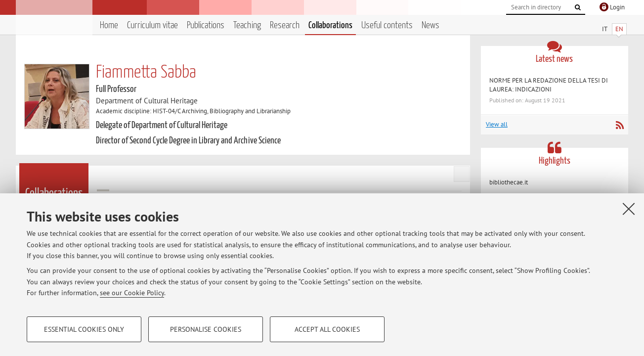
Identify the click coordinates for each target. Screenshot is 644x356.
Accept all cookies (327, 329)
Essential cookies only (84, 329)
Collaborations (330, 25)
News (430, 25)
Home (109, 25)
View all (497, 124)
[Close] (629, 209)
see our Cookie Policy (132, 293)
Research (285, 25)
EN (619, 29)
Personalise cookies (206, 329)
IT (605, 29)
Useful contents (387, 25)
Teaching (247, 25)
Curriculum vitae (152, 25)
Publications (206, 25)
